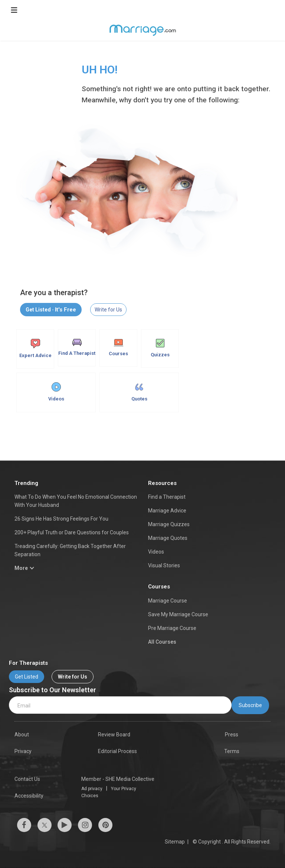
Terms (232, 751)
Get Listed (27, 677)
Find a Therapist (167, 497)
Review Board (114, 735)
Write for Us (108, 310)
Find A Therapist (77, 347)
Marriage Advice (167, 511)
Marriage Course (168, 601)
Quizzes (160, 348)
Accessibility (29, 796)
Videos (56, 392)
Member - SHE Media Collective (118, 779)
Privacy (23, 751)
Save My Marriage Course (178, 614)
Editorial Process (117, 751)
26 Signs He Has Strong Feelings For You (61, 519)
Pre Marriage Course (172, 628)
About (22, 735)
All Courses (162, 642)
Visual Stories (164, 565)
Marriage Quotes (168, 538)
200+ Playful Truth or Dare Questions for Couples (72, 532)
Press (232, 735)
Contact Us (27, 779)
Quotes (139, 392)
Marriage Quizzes (169, 524)
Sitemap (175, 842)
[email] (120, 705)
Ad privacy (92, 789)
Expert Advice (35, 349)
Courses (118, 348)
